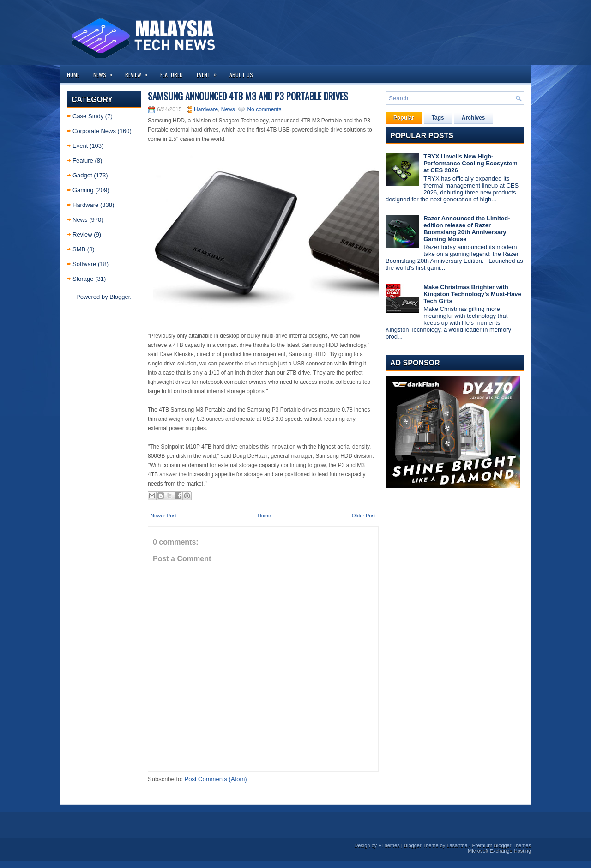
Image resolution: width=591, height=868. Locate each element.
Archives (473, 118)
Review (139, 72)
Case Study (88, 116)
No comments (264, 109)
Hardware (85, 205)
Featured (172, 75)
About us (241, 75)
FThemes (389, 845)
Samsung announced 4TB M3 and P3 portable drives (248, 96)
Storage (83, 279)
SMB (79, 249)
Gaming (83, 190)
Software (84, 264)
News (106, 72)
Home (73, 75)
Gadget (82, 175)
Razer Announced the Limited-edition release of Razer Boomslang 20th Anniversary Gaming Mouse (467, 229)
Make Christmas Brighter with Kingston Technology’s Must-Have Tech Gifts (472, 294)
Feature (83, 161)
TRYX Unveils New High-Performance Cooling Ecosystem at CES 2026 (470, 163)
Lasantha (457, 845)
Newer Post (164, 516)
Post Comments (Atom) (216, 779)
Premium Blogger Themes (501, 845)
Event (210, 72)
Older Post (364, 516)
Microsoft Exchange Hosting (499, 851)
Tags (438, 118)
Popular (404, 118)
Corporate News (94, 131)
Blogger (120, 297)
